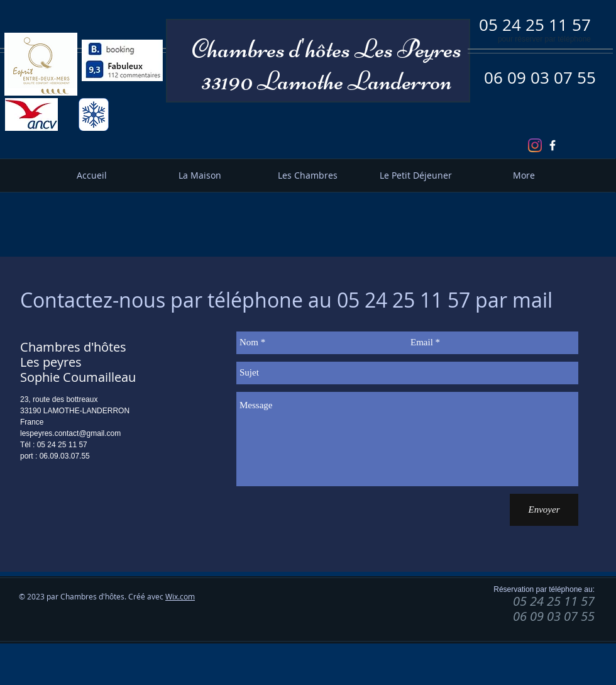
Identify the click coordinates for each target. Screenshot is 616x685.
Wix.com (180, 596)
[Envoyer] (544, 510)
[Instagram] (535, 145)
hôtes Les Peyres (383, 49)
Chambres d (246, 49)
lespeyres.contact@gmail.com (70, 433)
